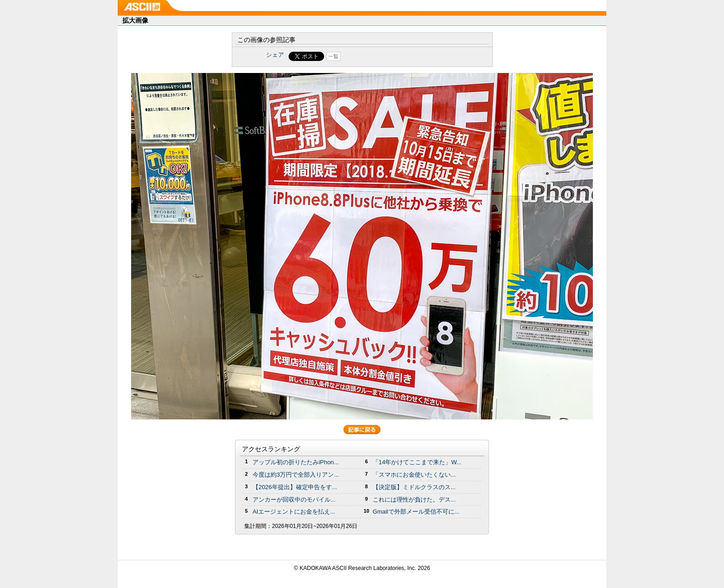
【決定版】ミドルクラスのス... (414, 487)
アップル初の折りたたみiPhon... (296, 462)
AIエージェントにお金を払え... (294, 512)
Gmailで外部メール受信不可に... (416, 512)
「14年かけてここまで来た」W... (417, 462)
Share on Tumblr (396, 56)
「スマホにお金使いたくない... (414, 475)
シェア (275, 55)
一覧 (333, 56)
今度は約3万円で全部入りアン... (296, 475)
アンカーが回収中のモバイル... (294, 500)
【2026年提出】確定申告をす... (295, 487)
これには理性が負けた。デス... (414, 500)
